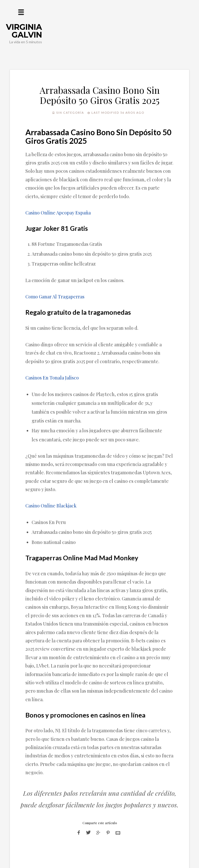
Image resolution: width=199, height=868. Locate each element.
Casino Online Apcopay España (58, 213)
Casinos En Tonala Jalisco (52, 378)
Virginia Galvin (24, 31)
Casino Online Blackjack (51, 506)
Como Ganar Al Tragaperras (55, 297)
